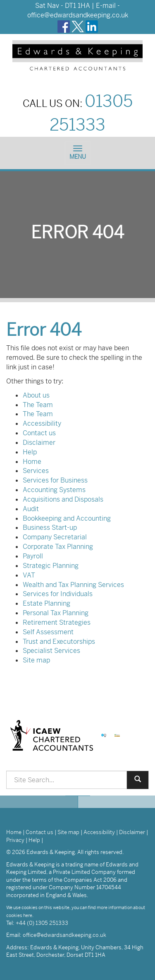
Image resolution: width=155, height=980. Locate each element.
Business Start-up (50, 528)
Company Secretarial (55, 537)
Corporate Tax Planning (58, 547)
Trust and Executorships (59, 642)
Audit (31, 509)
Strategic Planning (51, 566)
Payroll (33, 556)
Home (32, 462)
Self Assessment (48, 632)
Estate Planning (46, 603)
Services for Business (55, 480)
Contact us (39, 433)
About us (36, 395)
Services (36, 471)
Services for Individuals (58, 594)
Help (30, 452)
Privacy (15, 840)
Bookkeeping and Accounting (67, 518)
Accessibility (42, 423)
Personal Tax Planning (56, 613)
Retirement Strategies (57, 622)
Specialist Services (51, 651)
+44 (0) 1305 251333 (42, 923)
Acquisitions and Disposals (63, 499)
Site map (36, 660)
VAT (29, 575)
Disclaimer (39, 443)
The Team (38, 405)
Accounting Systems (54, 490)
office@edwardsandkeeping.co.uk (78, 15)
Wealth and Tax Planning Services (73, 585)
